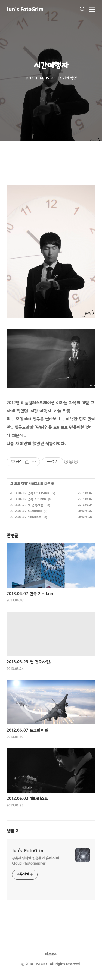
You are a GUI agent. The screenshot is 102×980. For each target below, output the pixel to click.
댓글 (12, 831)
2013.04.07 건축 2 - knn (28, 499)
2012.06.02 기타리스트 (25, 517)
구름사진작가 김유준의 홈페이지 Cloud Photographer (35, 861)
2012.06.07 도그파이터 (26, 511)
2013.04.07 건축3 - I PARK (30, 493)
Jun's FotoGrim (25, 10)
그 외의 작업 (19, 484)
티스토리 (51, 954)
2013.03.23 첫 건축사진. (27, 505)
